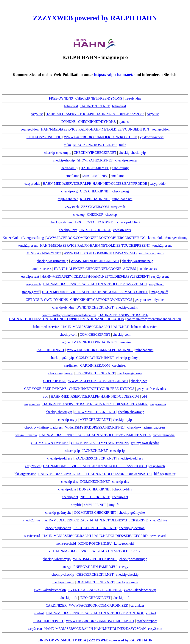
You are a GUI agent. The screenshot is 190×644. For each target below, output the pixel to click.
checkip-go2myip (62, 358)
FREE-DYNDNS (61, 98)
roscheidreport (147, 621)
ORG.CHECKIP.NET (95, 191)
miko (67, 145)
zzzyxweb (72, 207)
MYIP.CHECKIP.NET (95, 420)
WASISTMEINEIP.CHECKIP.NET (95, 261)
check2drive (31, 520)
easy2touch (33, 466)
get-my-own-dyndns (145, 443)
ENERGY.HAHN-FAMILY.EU (95, 567)
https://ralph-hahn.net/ (114, 75)
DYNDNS (69, 122)
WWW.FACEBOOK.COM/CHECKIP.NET (98, 381)
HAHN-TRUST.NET (95, 106)
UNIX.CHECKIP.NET (95, 230)
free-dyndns (133, 98)
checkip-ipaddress (60, 458)
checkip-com (68, 334)
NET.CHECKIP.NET (95, 497)
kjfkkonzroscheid (152, 137)
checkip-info (69, 598)
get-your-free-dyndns (151, 389)
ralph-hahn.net (68, 199)
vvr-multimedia (26, 435)
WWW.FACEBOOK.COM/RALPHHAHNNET (100, 350)
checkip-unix (68, 230)
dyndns (124, 122)
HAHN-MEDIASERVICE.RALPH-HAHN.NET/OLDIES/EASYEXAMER (95, 404)
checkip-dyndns (63, 307)
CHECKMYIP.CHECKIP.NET (95, 153)
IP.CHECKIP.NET (95, 451)
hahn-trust (71, 106)
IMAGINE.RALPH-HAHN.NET (95, 342)
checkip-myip (68, 420)
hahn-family (70, 168)
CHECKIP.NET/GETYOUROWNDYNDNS (101, 300)
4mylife (76, 505)
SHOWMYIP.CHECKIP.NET (95, 412)
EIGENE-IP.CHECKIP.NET (95, 373)
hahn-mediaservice (46, 327)
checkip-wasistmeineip (52, 261)
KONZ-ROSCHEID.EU (95, 543)
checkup (79, 214)
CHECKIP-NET (55, 381)
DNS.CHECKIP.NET (95, 482)
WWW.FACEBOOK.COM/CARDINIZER (99, 605)
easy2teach (33, 284)
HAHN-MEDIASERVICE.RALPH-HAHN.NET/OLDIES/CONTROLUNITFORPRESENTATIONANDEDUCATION (79, 317)
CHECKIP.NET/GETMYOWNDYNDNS (100, 443)
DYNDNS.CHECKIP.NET (95, 307)
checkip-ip (73, 451)
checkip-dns (69, 482)
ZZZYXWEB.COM (95, 207)
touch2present (28, 245)
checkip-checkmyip (58, 153)
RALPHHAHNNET (51, 350)
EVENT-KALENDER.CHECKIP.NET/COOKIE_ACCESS (95, 269)
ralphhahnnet (145, 350)
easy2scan (35, 629)
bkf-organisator (25, 474)
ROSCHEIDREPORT (48, 621)
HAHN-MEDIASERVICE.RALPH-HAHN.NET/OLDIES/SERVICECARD (95, 536)
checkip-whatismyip (57, 559)
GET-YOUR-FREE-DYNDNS (45, 389)
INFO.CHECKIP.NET (95, 598)
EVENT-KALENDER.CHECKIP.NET (95, 590)
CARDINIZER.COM (95, 365)
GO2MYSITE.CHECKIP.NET (95, 513)
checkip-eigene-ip (61, 373)
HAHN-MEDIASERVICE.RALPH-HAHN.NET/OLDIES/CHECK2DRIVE (95, 520)
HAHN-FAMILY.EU (95, 168)
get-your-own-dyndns (150, 300)
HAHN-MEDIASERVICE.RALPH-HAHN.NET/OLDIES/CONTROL (95, 613)
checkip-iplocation (58, 528)
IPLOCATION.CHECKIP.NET (95, 528)
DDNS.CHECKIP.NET (95, 489)
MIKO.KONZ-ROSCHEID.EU (95, 145)
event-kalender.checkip (50, 590)
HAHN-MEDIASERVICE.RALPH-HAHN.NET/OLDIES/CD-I (95, 396)
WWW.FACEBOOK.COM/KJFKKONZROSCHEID (100, 137)
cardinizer (71, 365)
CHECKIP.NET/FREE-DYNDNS (99, 98)
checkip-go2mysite (58, 513)
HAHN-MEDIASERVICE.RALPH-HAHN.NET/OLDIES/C (95, 551)
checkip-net (139, 381)
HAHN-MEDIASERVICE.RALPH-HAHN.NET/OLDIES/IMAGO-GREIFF (95, 292)
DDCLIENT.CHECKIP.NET (95, 222)
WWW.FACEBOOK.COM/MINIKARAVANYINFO (100, 253)
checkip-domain (63, 582)
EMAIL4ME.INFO (95, 176)
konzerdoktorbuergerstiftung (168, 238)
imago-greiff (31, 292)
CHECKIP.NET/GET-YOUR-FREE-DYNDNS (102, 389)
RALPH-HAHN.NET (95, 199)
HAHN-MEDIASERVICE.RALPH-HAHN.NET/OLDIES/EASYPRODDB (95, 184)
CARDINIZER (56, 605)
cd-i (46, 396)
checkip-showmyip (59, 412)
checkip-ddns (67, 489)
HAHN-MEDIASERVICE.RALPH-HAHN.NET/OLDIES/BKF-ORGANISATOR (95, 474)
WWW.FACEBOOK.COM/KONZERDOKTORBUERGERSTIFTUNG (96, 238)
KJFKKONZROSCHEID (44, 137)
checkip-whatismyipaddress (44, 427)
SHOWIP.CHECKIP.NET (95, 160)
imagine (64, 342)
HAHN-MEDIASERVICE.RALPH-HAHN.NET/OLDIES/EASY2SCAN (95, 629)
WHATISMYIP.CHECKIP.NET (95, 559)
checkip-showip (64, 160)
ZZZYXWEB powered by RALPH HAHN (95, 18)
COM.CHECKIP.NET (95, 334)
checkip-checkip (63, 574)
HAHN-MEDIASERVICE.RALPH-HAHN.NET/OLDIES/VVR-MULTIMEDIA (95, 435)
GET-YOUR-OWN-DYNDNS (47, 300)
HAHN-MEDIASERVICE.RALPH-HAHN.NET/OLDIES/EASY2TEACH (95, 284)
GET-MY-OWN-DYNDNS (50, 443)
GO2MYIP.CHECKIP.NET (95, 358)
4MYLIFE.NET (95, 505)
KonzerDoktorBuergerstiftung (23, 238)
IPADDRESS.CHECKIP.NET (95, 458)
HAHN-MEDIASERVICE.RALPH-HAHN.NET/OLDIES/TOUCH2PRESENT (95, 245)
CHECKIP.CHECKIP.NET (95, 574)
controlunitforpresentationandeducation (69, 315)
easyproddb (33, 184)
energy (66, 567)
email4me (72, 176)
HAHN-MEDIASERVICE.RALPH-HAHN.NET (95, 327)
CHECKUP (95, 214)
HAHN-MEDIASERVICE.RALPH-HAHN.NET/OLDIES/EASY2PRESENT (95, 276)
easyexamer (32, 404)
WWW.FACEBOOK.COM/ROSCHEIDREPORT (100, 621)
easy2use (37, 114)
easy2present (30, 276)
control (39, 613)
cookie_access (42, 269)
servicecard (32, 536)
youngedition (30, 129)
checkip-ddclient (61, 222)
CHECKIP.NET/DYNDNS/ (97, 122)
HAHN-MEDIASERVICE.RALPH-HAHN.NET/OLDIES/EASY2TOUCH (95, 466)
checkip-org (69, 191)
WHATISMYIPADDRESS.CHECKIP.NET (95, 427)
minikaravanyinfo (151, 253)
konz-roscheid (66, 543)
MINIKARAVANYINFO (44, 253)
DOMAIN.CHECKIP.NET (95, 582)
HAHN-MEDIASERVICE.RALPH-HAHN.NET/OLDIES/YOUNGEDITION (95, 129)
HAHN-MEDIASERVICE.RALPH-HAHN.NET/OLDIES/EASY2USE (95, 114)
